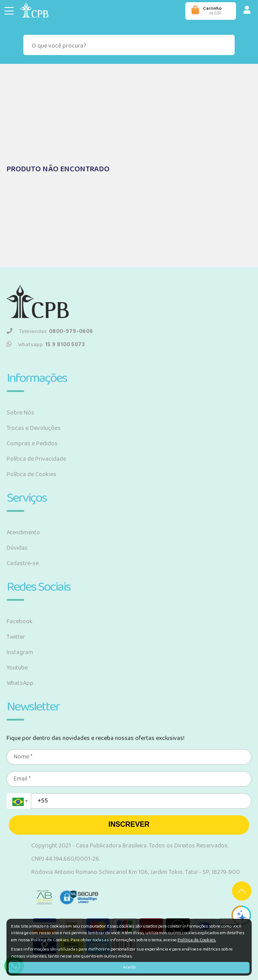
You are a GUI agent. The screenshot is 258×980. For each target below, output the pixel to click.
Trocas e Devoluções (34, 428)
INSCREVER (129, 824)
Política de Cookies (31, 474)
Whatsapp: (46, 345)
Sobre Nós (20, 413)
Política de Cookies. (197, 940)
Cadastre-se (23, 563)
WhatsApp (20, 683)
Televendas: (50, 331)
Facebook (20, 621)
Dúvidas (17, 548)
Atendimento (23, 533)
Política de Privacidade (36, 459)
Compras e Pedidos (32, 444)
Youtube (17, 668)
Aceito (129, 967)
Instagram (20, 652)
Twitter (16, 637)
